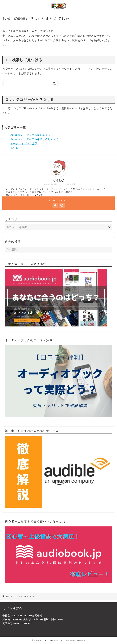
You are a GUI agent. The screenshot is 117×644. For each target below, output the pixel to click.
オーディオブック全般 (24, 144)
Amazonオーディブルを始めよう (30, 135)
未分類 (14, 148)
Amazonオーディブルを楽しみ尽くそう (35, 139)
